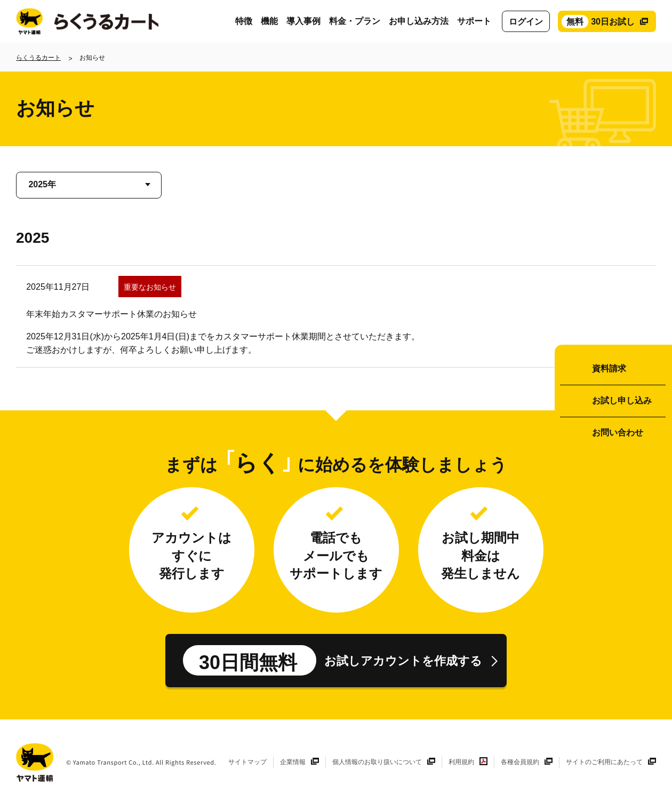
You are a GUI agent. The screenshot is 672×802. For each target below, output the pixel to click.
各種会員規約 (520, 762)
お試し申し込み (622, 400)
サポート (474, 21)
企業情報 (293, 762)
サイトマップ (247, 762)
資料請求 (609, 368)
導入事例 (303, 21)
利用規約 (461, 762)
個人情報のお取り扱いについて (377, 762)
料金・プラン (355, 21)
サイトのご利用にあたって (604, 762)
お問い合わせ (618, 432)
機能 (269, 21)
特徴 (244, 21)
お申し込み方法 (419, 21)
